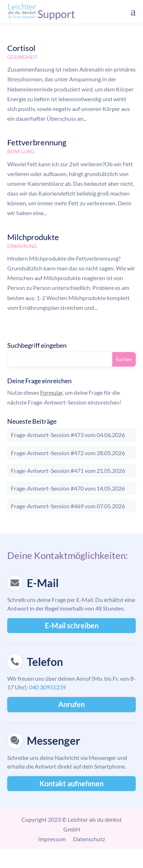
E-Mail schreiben (72, 625)
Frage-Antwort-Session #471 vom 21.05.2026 (68, 471)
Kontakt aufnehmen (71, 783)
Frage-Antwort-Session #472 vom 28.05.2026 (68, 453)
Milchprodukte (33, 237)
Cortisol (21, 48)
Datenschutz (89, 839)
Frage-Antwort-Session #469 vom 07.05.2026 (68, 506)
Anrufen (71, 704)
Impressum (52, 839)
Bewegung (21, 151)
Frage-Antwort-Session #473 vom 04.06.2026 (68, 435)
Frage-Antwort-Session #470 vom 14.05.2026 (68, 488)
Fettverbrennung (37, 142)
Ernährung (22, 246)
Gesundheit (22, 57)
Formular (51, 392)
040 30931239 (47, 687)
